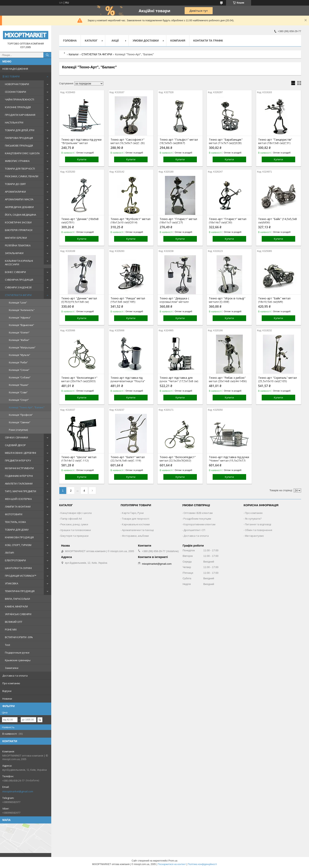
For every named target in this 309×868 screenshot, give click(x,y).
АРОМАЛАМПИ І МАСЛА (19, 199)
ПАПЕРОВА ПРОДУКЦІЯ (19, 138)
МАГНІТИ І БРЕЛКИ (16, 238)
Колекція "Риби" (18, 363)
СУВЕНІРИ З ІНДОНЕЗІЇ (18, 287)
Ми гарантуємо (254, 536)
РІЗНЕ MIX (11, 629)
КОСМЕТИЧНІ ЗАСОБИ (18, 222)
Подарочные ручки (17, 653)
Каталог (91, 41)
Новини (7, 699)
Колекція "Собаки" (20, 377)
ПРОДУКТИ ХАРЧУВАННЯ (20, 115)
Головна (70, 41)
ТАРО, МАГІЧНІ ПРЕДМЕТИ (20, 491)
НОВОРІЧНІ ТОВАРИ (17, 84)
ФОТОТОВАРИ (14, 514)
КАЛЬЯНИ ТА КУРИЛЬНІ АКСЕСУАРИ (19, 263)
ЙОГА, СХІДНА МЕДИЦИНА (20, 215)
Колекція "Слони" (19, 370)
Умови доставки (146, 41)
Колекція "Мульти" (20, 355)
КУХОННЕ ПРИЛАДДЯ (18, 107)
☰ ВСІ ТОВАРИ (11, 76)
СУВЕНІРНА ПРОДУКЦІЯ (19, 280)
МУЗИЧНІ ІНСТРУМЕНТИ (19, 468)
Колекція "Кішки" (19, 385)
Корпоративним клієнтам (199, 524)
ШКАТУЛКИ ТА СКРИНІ (18, 568)
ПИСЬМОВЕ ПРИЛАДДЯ (19, 146)
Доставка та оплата (15, 676)
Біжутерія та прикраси (74, 536)
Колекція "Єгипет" (19, 333)
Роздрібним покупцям (197, 519)
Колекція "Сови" (18, 392)
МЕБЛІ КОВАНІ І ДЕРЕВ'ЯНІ (20, 453)
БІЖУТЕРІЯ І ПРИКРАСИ (19, 230)
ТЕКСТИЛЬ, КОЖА (15, 522)
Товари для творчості (136, 519)
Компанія (178, 41)
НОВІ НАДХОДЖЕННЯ (15, 69)
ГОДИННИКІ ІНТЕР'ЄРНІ (19, 476)
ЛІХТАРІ (9, 553)
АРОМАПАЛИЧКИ (15, 192)
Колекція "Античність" (22, 310)
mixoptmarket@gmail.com (18, 791)
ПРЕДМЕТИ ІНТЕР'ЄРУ (18, 460)
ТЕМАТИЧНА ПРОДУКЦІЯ (20, 591)
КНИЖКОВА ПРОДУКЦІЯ (19, 537)
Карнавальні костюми (136, 524)
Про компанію (11, 683)
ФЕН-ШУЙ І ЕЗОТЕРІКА (18, 499)
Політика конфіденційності (202, 864)
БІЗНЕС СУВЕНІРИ (15, 272)
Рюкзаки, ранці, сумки (74, 524)
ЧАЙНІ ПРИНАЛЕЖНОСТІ (20, 99)
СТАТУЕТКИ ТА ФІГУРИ (18, 295)
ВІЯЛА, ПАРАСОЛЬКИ (17, 599)
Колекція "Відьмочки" (21, 325)
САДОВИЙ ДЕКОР (15, 445)
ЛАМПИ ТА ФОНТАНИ (18, 507)
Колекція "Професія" (21, 415)
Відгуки (7, 691)
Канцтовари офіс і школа (76, 513)
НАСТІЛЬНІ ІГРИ (14, 123)
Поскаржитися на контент (172, 864)
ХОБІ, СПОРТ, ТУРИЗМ (18, 545)
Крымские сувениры (18, 660)
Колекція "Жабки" (19, 340)
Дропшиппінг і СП (194, 530)
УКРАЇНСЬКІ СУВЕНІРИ (18, 614)
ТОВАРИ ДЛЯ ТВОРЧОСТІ (20, 169)
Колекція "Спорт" (19, 400)
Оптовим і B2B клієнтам (198, 513)
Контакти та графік (208, 41)
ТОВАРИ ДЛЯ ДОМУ (17, 530)
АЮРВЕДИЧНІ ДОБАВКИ (19, 207)
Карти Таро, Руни (133, 513)
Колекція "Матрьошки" (22, 348)
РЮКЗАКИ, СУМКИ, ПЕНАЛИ (22, 176)
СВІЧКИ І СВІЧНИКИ (16, 437)
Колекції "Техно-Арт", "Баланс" (27, 407)
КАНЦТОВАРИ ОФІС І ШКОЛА (22, 153)
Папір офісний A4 (71, 519)
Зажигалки (12, 668)
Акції (115, 41)
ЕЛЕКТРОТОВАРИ (15, 560)
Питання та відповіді (258, 524)
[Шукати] (47, 55)
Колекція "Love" (18, 303)
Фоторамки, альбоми (135, 536)
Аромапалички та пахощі (138, 530)
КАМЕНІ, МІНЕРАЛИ (16, 606)
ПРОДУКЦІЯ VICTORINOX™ (21, 576)
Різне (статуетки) (18, 430)
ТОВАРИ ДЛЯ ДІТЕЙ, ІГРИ (20, 130)
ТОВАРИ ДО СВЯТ (15, 184)
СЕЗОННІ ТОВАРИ (15, 92)
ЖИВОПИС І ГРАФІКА (17, 161)
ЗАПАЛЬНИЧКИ (14, 253)
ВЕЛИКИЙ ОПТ (14, 622)
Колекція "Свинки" (20, 422)
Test (7, 645)
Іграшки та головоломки (76, 530)
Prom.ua (173, 861)
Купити (82, 159)
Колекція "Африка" (20, 318)
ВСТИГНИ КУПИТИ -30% (19, 637)
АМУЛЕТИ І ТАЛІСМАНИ (19, 484)
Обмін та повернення (259, 530)
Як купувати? (253, 519)
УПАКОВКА (12, 583)
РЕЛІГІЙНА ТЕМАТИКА (18, 245)
